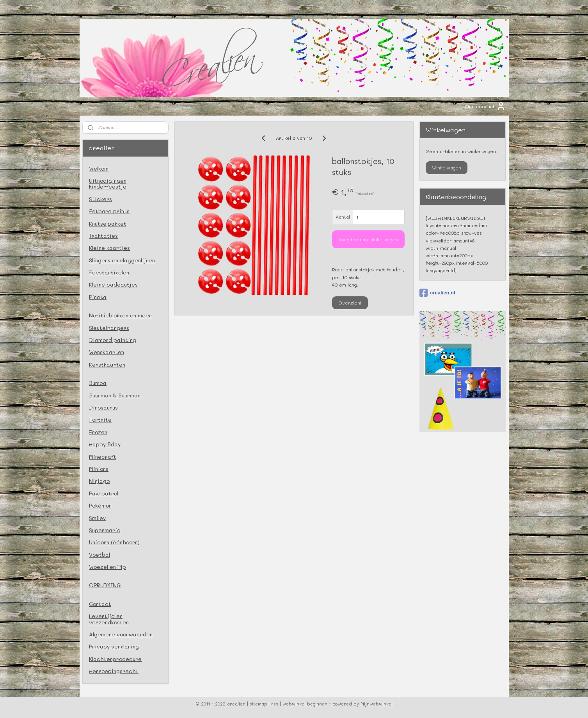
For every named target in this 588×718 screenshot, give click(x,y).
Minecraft (103, 457)
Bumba (98, 383)
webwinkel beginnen (305, 704)
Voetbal (99, 555)
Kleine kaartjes (109, 248)
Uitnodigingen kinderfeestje (108, 184)
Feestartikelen (109, 272)
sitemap (258, 704)
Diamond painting (113, 340)
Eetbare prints (109, 211)
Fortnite (100, 420)
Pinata (98, 297)
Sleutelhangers (109, 328)
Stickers (100, 199)
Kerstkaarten (107, 364)
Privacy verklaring (114, 646)
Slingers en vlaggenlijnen (122, 260)
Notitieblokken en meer (120, 315)
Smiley (97, 518)
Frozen (98, 432)
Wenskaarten (107, 352)
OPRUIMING (105, 585)
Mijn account (485, 106)
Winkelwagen (447, 167)
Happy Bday (105, 444)
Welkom (99, 168)
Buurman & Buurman (115, 395)
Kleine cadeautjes (113, 284)
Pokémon (100, 505)
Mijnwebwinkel (377, 704)
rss (275, 704)
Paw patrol (104, 493)
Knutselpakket (108, 224)
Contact (100, 604)
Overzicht (350, 303)
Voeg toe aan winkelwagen (369, 239)
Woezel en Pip (107, 567)
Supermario (105, 530)
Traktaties (103, 236)
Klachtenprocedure (115, 659)
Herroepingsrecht (114, 671)
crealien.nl (437, 293)
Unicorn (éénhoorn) (114, 542)
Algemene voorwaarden (121, 634)
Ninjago (99, 481)
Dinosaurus (103, 407)
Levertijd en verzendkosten (109, 619)
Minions (99, 469)
